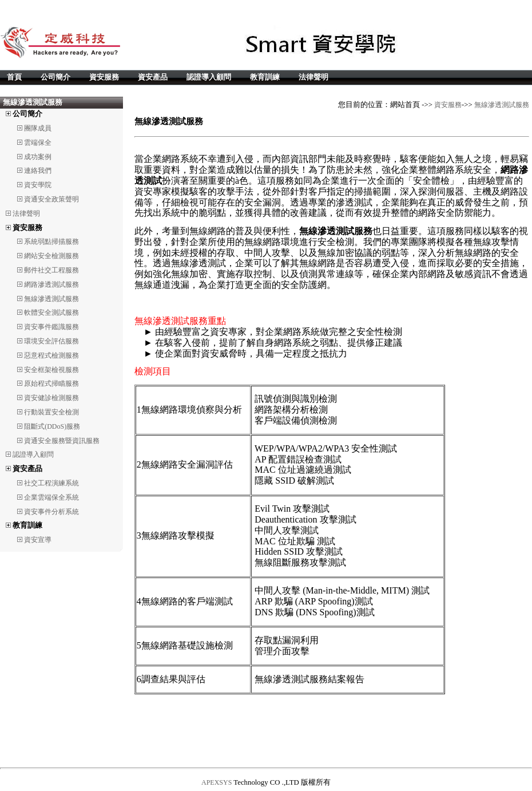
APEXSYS (217, 782)
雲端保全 (38, 143)
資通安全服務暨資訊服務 (62, 441)
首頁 (14, 77)
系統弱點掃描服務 (51, 242)
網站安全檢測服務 (51, 256)
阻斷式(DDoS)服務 (52, 426)
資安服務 (104, 77)
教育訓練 (265, 77)
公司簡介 (55, 77)
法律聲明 (313, 77)
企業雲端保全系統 (51, 497)
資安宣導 (38, 540)
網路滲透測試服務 (51, 284)
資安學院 (38, 185)
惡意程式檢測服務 (51, 355)
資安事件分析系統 (51, 512)
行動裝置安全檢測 (51, 412)
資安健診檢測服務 (51, 398)
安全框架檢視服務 (51, 370)
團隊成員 (38, 128)
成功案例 (38, 157)
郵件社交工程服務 (51, 270)
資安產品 (153, 77)
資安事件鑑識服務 (51, 327)
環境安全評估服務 (51, 341)
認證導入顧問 (209, 77)
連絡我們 (38, 171)
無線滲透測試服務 (51, 299)
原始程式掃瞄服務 (51, 383)
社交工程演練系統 (51, 483)
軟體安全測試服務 (51, 313)
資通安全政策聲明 (51, 199)
